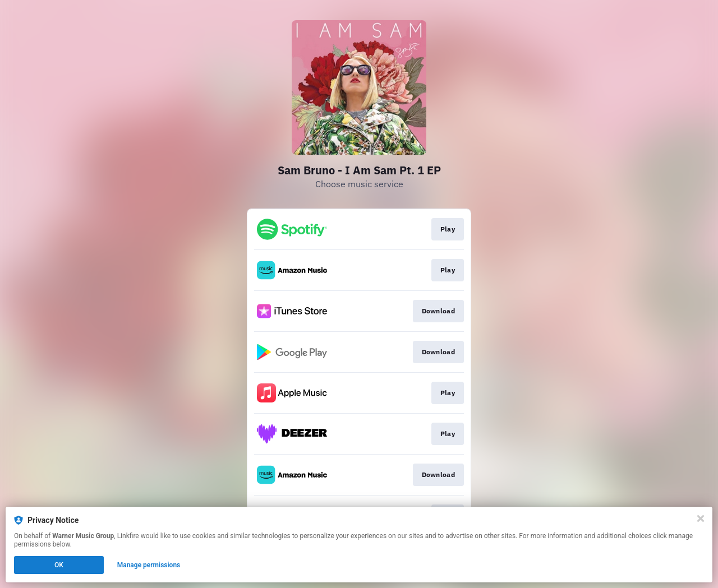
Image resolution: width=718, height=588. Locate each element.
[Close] (701, 518)
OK (59, 565)
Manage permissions (149, 565)
